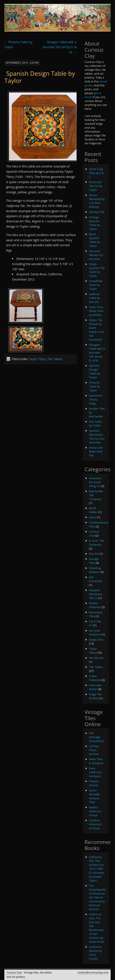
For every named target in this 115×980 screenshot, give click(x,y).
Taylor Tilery (37, 359)
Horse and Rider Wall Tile (96, 451)
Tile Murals (96, 658)
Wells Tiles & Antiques (96, 761)
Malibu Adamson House (95, 811)
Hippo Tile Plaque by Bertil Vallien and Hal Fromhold (96, 330)
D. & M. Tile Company (97, 543)
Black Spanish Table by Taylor (95, 240)
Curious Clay (94, 534)
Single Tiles (96, 640)
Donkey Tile (97, 212)
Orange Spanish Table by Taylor (95, 223)
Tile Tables (55, 359)
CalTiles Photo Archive (94, 750)
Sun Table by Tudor (95, 424)
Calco (93, 517)
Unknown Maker (95, 687)
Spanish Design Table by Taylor (40, 77)
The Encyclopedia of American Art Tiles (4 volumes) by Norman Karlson (98, 897)
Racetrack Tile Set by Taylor (96, 186)
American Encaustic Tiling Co (95, 482)
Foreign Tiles (94, 561)
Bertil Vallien (93, 510)
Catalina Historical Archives (95, 824)
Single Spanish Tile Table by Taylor (97, 270)
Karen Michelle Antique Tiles (94, 796)
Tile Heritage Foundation (97, 737)
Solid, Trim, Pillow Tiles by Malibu (96, 311)
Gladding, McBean (95, 570)
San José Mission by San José (96, 255)
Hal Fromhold (95, 579)
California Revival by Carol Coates (96, 953)
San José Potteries (95, 632)
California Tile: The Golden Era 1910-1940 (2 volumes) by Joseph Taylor (97, 869)
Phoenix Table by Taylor (95, 386)
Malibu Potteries (95, 605)
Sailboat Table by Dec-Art (95, 298)
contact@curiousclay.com (93, 973)
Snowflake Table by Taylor (96, 285)
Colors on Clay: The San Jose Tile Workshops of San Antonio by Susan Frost (97, 928)
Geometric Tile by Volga (96, 399)
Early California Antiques (95, 772)
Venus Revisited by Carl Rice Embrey (97, 201)
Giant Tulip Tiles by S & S (96, 173)
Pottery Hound (94, 783)
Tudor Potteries (95, 678)
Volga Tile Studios (95, 696)
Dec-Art (94, 554)
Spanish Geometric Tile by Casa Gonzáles (97, 437)
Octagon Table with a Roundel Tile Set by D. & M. (60, 47)
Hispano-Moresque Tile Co (96, 594)
